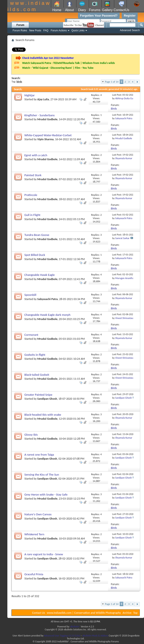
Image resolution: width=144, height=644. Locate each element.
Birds (114, 109)
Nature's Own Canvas (38, 514)
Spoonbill (30, 295)
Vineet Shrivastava (125, 318)
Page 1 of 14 (112, 82)
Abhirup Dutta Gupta (126, 98)
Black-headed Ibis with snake (43, 415)
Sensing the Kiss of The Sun (42, 475)
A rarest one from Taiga (39, 455)
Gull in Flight (32, 215)
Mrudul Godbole (47, 119)
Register (130, 16)
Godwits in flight (35, 355)
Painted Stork (33, 175)
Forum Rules (20, 30)
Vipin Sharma (45, 139)
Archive (127, 613)
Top (135, 613)
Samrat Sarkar (122, 238)
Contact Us (39, 613)
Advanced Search (130, 30)
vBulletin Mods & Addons (95, 636)
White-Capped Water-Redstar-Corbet (48, 135)
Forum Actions (59, 30)
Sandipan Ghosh (47, 399)
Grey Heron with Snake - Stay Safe (46, 495)
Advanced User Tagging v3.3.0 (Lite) (62, 636)
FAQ (46, 30)
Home (57, 10)
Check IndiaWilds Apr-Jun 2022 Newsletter (48, 58)
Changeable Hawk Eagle (40, 275)
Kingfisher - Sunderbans (40, 115)
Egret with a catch (36, 155)
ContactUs (121, 10)
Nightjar (30, 95)
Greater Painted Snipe (38, 395)
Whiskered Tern (34, 534)
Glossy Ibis (31, 435)
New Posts (35, 30)
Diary (82, 10)
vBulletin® (75, 627)
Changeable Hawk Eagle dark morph (47, 315)
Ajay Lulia (43, 99)
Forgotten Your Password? (99, 16)
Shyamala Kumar (124, 158)
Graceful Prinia (34, 574)
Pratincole (31, 195)
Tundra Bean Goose (37, 235)
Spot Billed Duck (35, 255)
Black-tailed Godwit (37, 375)
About (69, 10)
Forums (95, 10)
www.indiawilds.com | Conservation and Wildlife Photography (84, 613)
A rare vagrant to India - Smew (44, 554)
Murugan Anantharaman (128, 278)
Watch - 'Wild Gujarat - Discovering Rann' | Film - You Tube (58, 68)
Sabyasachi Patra (124, 118)
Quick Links (78, 30)
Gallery (107, 10)
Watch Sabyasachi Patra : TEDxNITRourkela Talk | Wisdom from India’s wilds (68, 63)
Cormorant (31, 335)
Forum (20, 25)
